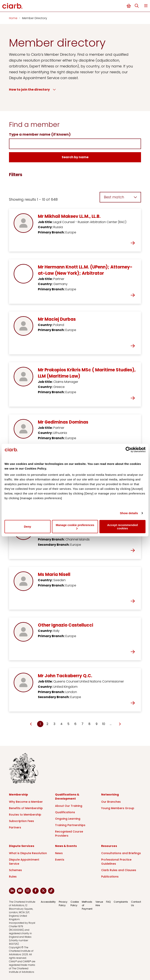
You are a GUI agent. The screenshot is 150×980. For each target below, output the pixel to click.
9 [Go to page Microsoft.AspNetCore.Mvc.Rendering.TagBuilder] (97, 724)
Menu (146, 6)
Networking (110, 795)
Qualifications (65, 812)
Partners (15, 827)
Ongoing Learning (68, 819)
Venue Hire (99, 904)
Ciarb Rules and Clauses (119, 870)
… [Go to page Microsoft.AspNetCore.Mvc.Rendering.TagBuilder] (111, 724)
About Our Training (69, 806)
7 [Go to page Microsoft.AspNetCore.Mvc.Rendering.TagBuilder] (82, 724)
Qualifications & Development (67, 797)
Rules (13, 877)
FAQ (108, 902)
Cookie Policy (75, 904)
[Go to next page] (120, 724)
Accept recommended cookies (123, 526)
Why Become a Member (26, 802)
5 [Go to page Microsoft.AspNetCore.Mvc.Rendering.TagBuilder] (68, 724)
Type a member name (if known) (40, 134)
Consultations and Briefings (121, 853)
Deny (27, 527)
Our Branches (111, 802)
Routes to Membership (25, 815)
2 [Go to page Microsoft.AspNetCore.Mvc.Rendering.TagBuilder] (47, 724)
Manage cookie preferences (75, 526)
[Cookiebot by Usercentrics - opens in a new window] (128, 450)
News (59, 853)
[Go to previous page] (31, 724)
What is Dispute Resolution (28, 853)
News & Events (66, 846)
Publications (110, 877)
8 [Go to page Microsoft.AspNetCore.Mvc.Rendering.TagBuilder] (89, 724)
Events (60, 860)
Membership (18, 795)
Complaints (121, 902)
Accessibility (48, 902)
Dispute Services (22, 846)
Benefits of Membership (26, 808)
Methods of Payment (87, 905)
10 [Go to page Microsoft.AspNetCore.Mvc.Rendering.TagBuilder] (104, 724)
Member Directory (35, 18)
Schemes (15, 870)
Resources (109, 846)
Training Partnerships (70, 825)
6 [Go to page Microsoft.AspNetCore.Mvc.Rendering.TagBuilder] (75, 724)
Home (14, 18)
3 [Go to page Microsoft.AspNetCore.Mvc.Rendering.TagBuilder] (54, 724)
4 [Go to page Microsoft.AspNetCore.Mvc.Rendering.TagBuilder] (61, 724)
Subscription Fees (21, 821)
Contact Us (136, 904)
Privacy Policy (63, 904)
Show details (129, 513)
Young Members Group (118, 808)
